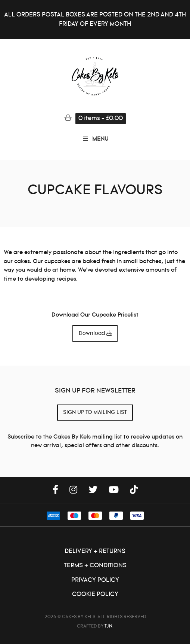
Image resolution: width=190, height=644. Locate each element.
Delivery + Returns (95, 551)
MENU (95, 139)
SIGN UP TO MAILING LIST (95, 412)
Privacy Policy (95, 580)
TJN (108, 626)
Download (95, 333)
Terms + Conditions (95, 566)
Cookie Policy (95, 594)
